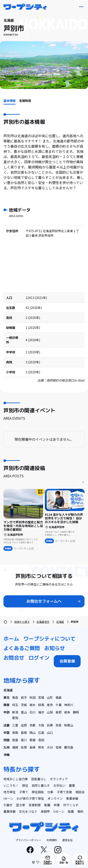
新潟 (15, 712)
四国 (7, 740)
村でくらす (71, 805)
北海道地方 (43, 622)
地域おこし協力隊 (16, 779)
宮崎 (59, 747)
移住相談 (38, 792)
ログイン (39, 658)
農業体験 (10, 811)
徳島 (15, 740)
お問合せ (14, 658)
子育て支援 (64, 792)
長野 (59, 712)
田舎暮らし (39, 779)
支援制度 (25, 101)
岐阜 (67, 712)
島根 (24, 733)
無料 (80, 811)
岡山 (33, 733)
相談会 (80, 792)
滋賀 (24, 725)
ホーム (11, 639)
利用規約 (52, 840)
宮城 (41, 697)
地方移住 (10, 792)
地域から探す (22, 622)
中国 (7, 733)
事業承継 (72, 798)
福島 (59, 697)
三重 (15, 725)
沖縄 (7, 755)
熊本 (41, 747)
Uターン (59, 811)
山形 (50, 697)
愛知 (15, 718)
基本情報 (10, 101)
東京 (50, 705)
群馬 (41, 705)
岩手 (24, 697)
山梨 (50, 712)
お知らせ (55, 648)
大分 (50, 747)
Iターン (8, 798)
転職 (47, 805)
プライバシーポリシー (28, 840)
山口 (50, 733)
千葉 (59, 705)
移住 (25, 785)
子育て (24, 792)
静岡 (76, 712)
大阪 (41, 725)
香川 (24, 740)
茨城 (24, 705)
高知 (41, 740)
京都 (33, 725)
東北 (7, 697)
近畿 (7, 725)
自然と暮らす (41, 785)
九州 (7, 747)
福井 (41, 712)
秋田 (33, 697)
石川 (33, 712)
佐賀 (24, 747)
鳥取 (15, 733)
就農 (71, 811)
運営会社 (67, 840)
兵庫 (50, 725)
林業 (57, 805)
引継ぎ (8, 805)
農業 (72, 785)
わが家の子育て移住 (30, 798)
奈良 (59, 725)
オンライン (55, 798)
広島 (41, 733)
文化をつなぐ (28, 811)
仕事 (50, 792)
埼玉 (15, 705)
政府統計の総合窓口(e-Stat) (66, 380)
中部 (7, 712)
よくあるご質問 (22, 648)
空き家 (21, 805)
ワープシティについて (49, 639)
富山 (24, 712)
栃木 (33, 705)
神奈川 (69, 705)
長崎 (33, 747)
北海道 (60, 622)
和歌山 (69, 725)
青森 (15, 697)
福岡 (15, 747)
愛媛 (33, 740)
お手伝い (59, 785)
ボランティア (59, 779)
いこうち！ (11, 785)
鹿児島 (69, 747)
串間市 (45, 811)
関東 (7, 705)
